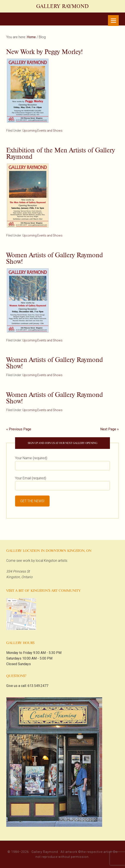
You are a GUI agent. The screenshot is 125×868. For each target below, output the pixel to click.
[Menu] (113, 21)
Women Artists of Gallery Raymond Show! (55, 258)
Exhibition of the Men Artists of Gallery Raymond (61, 153)
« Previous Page (19, 429)
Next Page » (109, 429)
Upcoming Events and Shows (42, 131)
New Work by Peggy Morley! (44, 52)
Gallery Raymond (62, 6)
